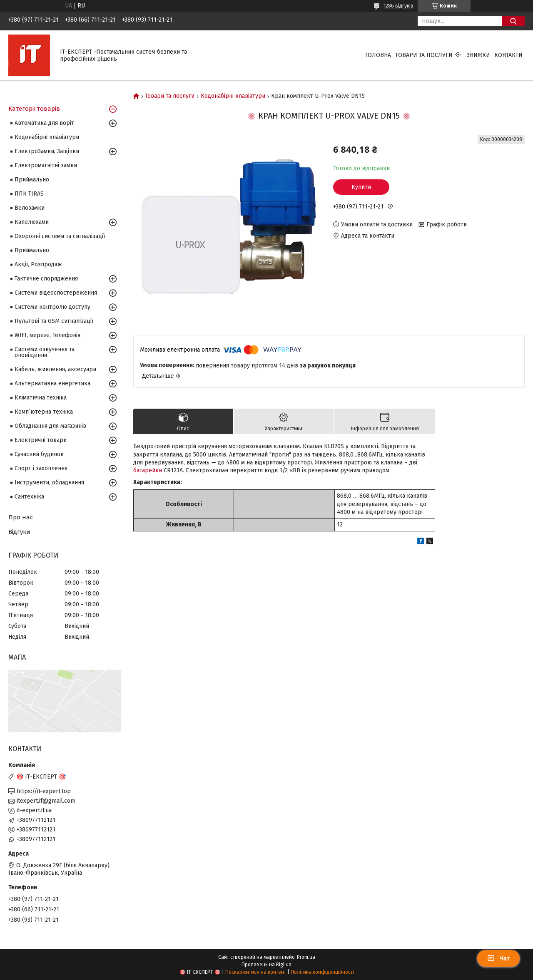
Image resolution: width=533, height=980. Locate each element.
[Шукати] (513, 21)
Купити (361, 187)
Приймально (32, 180)
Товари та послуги (424, 55)
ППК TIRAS (29, 194)
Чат (498, 958)
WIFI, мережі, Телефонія (47, 335)
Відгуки (19, 532)
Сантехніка (29, 497)
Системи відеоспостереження (56, 293)
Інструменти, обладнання (49, 483)
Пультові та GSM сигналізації (54, 321)
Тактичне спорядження (46, 279)
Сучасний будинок (39, 454)
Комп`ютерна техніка (44, 412)
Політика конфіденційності (322, 972)
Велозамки (30, 208)
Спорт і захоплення (41, 468)
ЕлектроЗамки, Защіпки (47, 151)
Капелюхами (32, 222)
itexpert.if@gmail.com (46, 801)
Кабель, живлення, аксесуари (55, 369)
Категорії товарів (34, 109)
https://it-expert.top (44, 791)
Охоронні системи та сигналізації (60, 236)
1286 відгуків (399, 6)
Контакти (508, 55)
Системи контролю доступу (52, 307)
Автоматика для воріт (44, 123)
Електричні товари (41, 440)
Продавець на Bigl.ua (266, 965)
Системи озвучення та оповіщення (45, 352)
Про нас (21, 517)
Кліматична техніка (41, 398)
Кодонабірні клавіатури (233, 96)
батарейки (148, 470)
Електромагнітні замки (46, 165)
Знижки (478, 55)
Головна (378, 55)
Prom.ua (306, 957)
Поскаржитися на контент (256, 972)
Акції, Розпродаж (38, 264)
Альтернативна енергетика (52, 383)
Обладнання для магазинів (50, 426)
